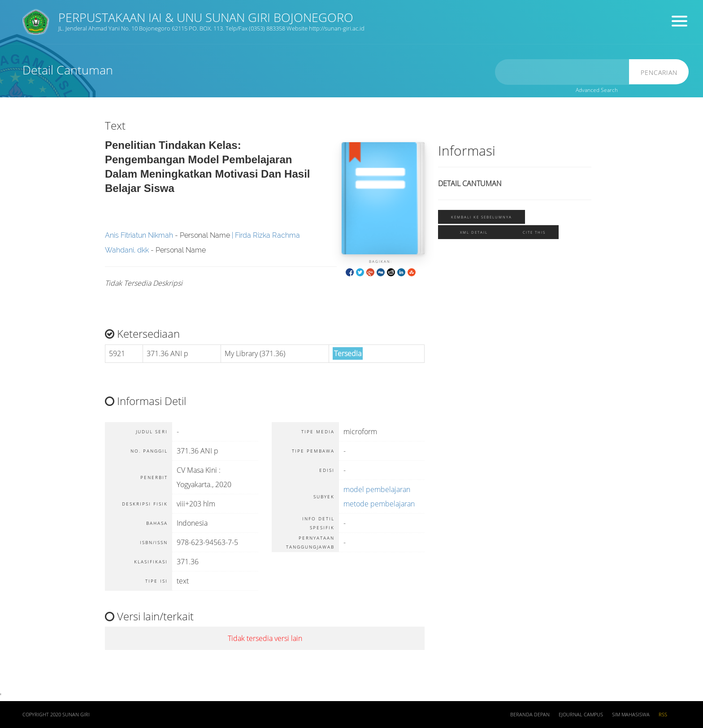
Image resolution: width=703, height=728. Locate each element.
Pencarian (661, 72)
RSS (663, 715)
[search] (566, 72)
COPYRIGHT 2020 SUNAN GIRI (56, 715)
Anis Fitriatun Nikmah (139, 235)
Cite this (534, 232)
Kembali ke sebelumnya (482, 217)
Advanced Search (597, 90)
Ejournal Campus (581, 715)
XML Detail (474, 232)
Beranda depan (530, 715)
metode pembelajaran (379, 504)
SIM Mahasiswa (631, 715)
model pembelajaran (377, 489)
